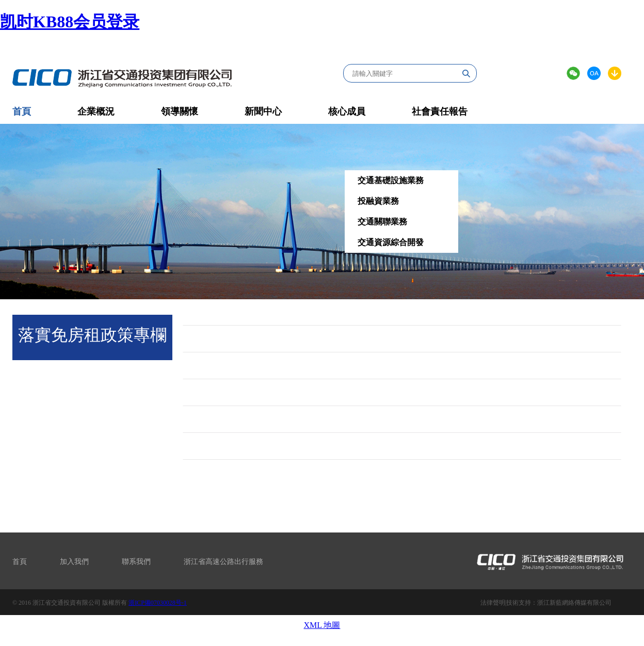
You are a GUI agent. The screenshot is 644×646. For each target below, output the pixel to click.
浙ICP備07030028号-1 (158, 603)
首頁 (20, 562)
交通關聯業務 (382, 222)
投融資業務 (378, 201)
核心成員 (347, 111)
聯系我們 (136, 562)
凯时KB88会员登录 (70, 22)
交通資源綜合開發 (391, 242)
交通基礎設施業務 (391, 180)
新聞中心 (263, 111)
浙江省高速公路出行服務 (223, 562)
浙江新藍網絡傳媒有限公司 (574, 603)
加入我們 (74, 562)
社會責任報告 (440, 111)
